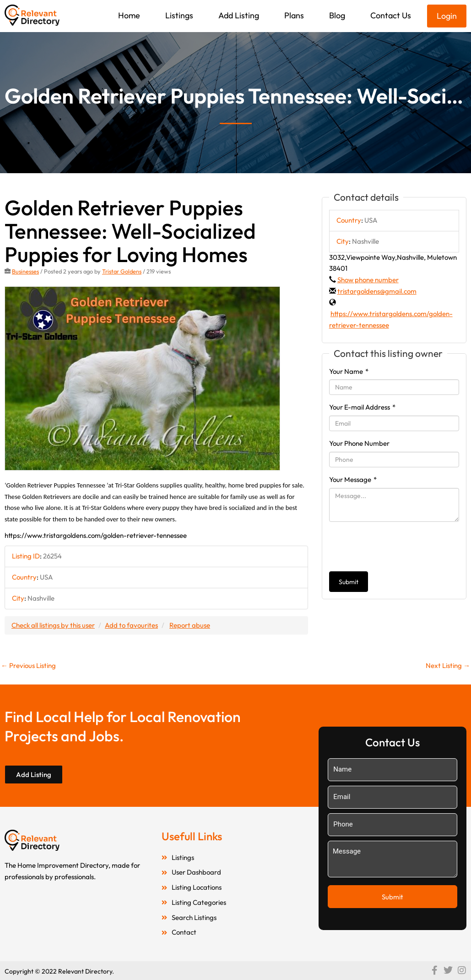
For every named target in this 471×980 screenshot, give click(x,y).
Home (129, 15)
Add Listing (239, 15)
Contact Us (391, 15)
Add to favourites (131, 625)
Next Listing (448, 665)
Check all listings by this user (53, 625)
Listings (179, 15)
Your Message (353, 479)
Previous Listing (28, 665)
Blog (337, 15)
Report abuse (190, 625)
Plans (294, 15)
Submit (349, 582)
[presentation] (399, 547)
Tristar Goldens (122, 271)
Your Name (349, 371)
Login (447, 16)
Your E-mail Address (362, 407)
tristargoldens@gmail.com (377, 291)
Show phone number (368, 280)
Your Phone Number (359, 443)
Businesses (25, 271)
